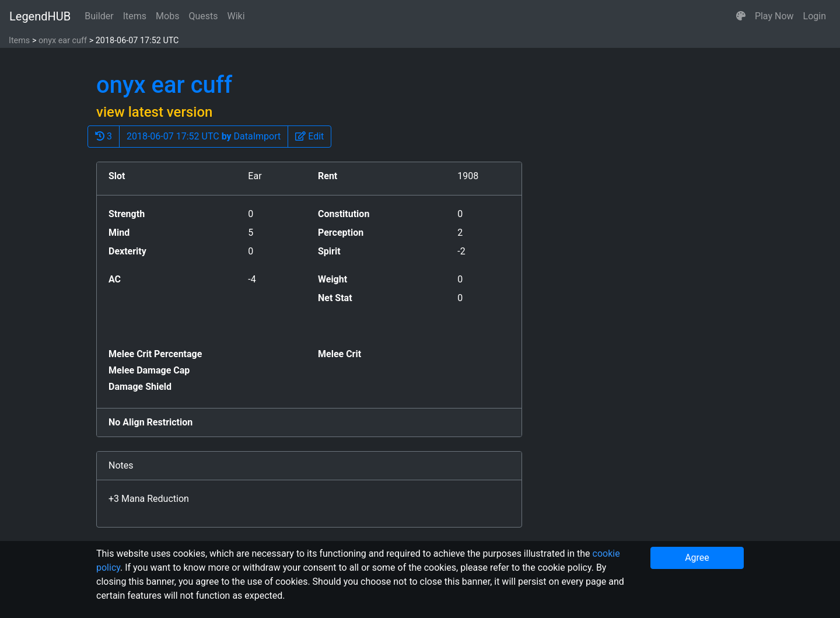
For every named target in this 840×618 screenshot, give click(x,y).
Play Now (774, 16)
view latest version (154, 112)
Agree (697, 558)
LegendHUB (40, 16)
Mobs (167, 16)
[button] (741, 16)
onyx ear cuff (63, 41)
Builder (99, 16)
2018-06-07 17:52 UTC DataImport (204, 136)
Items (135, 16)
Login (815, 16)
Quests (203, 16)
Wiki (236, 16)
